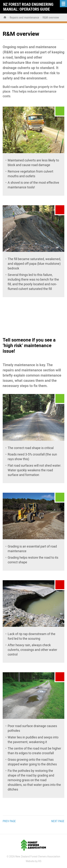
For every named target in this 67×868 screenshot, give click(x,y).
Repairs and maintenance (25, 18)
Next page (58, 821)
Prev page (9, 821)
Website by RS (33, 861)
